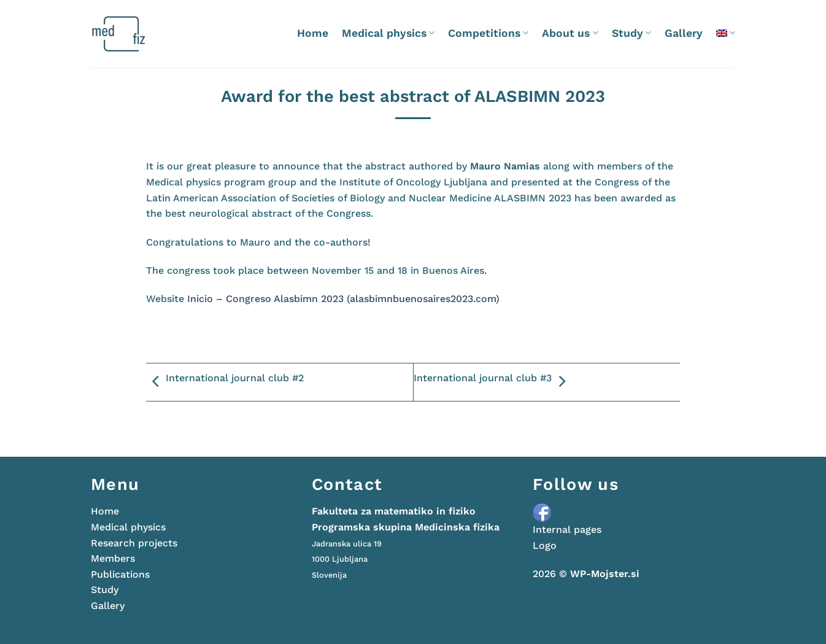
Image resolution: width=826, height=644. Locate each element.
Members (113, 558)
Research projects (134, 543)
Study (631, 33)
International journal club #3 (492, 382)
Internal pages (567, 530)
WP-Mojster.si (605, 574)
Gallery (684, 33)
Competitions (488, 33)
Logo (545, 545)
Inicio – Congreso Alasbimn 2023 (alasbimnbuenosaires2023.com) (343, 299)
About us (570, 33)
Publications (120, 574)
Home (313, 33)
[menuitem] (726, 33)
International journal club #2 (225, 382)
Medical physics (388, 33)
